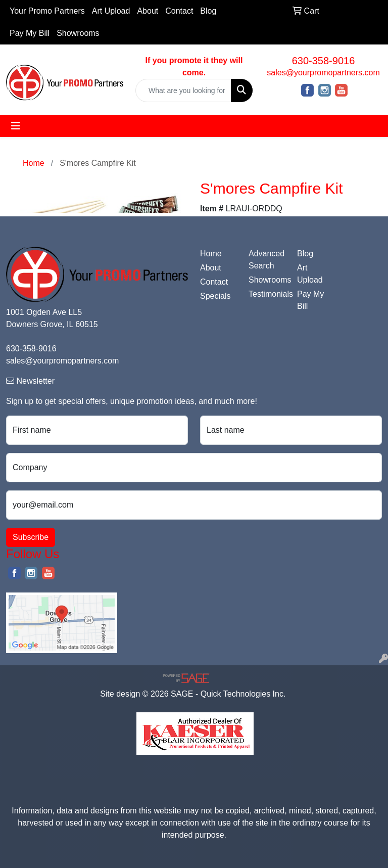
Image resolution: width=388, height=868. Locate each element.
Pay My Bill (30, 33)
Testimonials (267, 294)
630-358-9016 (324, 61)
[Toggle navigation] (16, 126)
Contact (179, 11)
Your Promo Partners (47, 11)
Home (211, 254)
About (148, 11)
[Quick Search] (183, 90)
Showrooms (78, 33)
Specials (215, 296)
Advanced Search (266, 260)
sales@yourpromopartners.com (323, 73)
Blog (208, 11)
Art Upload (111, 11)
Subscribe (31, 537)
